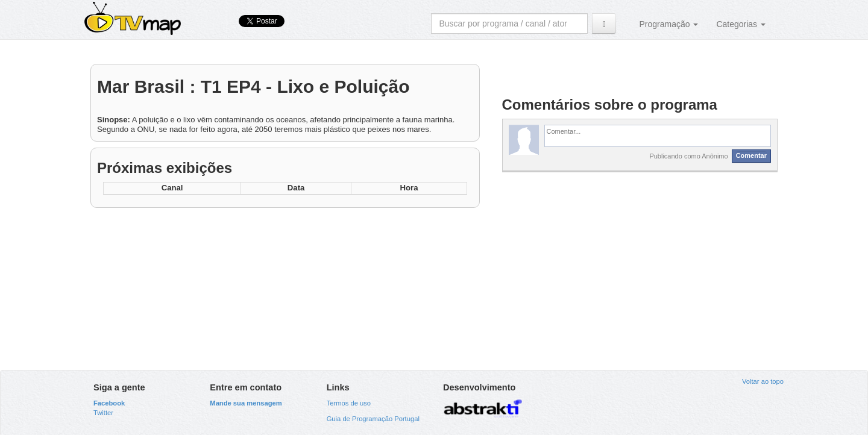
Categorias (741, 24)
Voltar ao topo (763, 381)
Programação (668, 24)
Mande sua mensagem (246, 403)
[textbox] (658, 136)
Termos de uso (349, 403)
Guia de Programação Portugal (373, 419)
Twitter (103, 413)
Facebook (109, 403)
